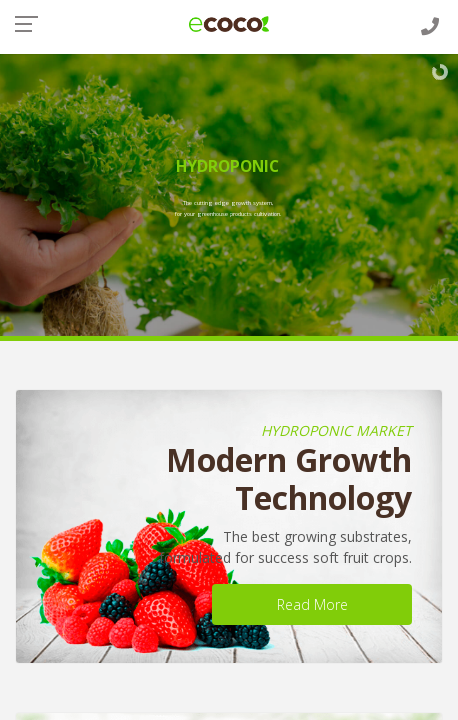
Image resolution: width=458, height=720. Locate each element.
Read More (312, 604)
